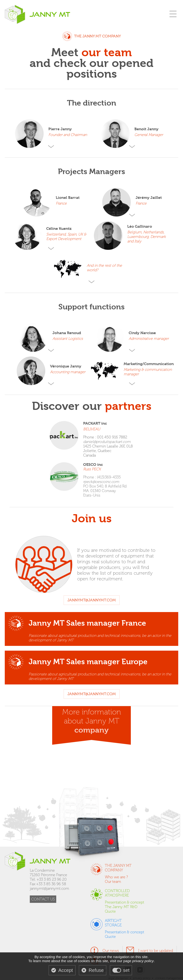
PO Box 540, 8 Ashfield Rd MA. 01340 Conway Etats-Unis (105, 491)
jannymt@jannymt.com (92, 600)
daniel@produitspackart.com (107, 442)
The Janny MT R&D (121, 907)
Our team (113, 882)
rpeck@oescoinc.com (101, 482)
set (126, 970)
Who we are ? (116, 877)
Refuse (96, 970)
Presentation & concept (125, 902)
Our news (111, 951)
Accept (66, 970)
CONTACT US (43, 899)
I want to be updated (156, 951)
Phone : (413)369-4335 (102, 477)
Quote (110, 911)
